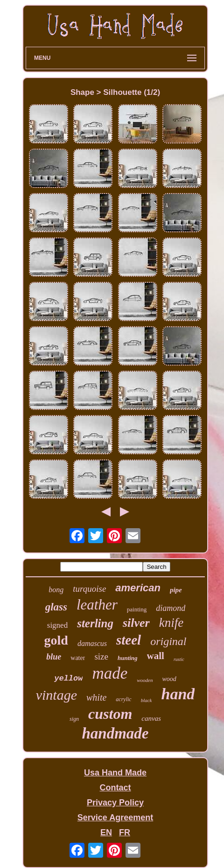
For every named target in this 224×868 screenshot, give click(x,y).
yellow (68, 678)
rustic (179, 659)
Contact (115, 788)
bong (56, 590)
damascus (92, 643)
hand (178, 694)
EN (106, 832)
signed (57, 625)
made (110, 673)
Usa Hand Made (115, 773)
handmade (115, 733)
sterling (95, 623)
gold (56, 640)
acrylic (123, 699)
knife (171, 623)
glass (56, 607)
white (96, 697)
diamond (171, 608)
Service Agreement (115, 818)
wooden (145, 680)
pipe (176, 590)
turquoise (89, 589)
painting (137, 609)
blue (54, 657)
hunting (128, 658)
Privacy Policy (115, 803)
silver (136, 623)
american (138, 588)
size (101, 656)
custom (110, 714)
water (78, 658)
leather (97, 605)
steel (129, 640)
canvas (151, 718)
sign (74, 719)
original (168, 641)
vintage (56, 695)
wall (156, 656)
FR (125, 832)
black (147, 700)
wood (169, 679)
